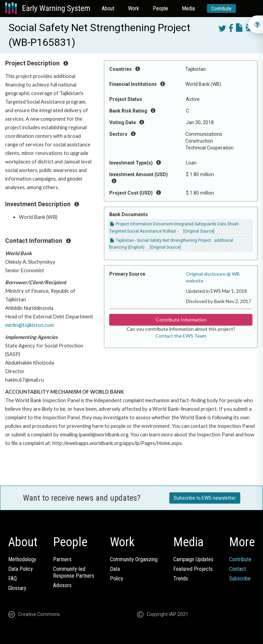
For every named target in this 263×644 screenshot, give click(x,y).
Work (134, 8)
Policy (117, 579)
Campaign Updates (193, 559)
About (108, 8)
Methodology (22, 559)
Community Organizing (134, 559)
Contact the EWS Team (181, 336)
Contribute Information (181, 320)
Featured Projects (193, 569)
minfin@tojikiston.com (29, 325)
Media (188, 8)
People (160, 8)
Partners (62, 559)
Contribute (221, 9)
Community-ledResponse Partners (74, 572)
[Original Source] (199, 231)
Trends (181, 579)
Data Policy (21, 569)
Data (115, 569)
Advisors (62, 585)
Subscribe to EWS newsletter (205, 498)
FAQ (12, 579)
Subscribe (240, 579)
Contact (237, 569)
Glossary (17, 588)
